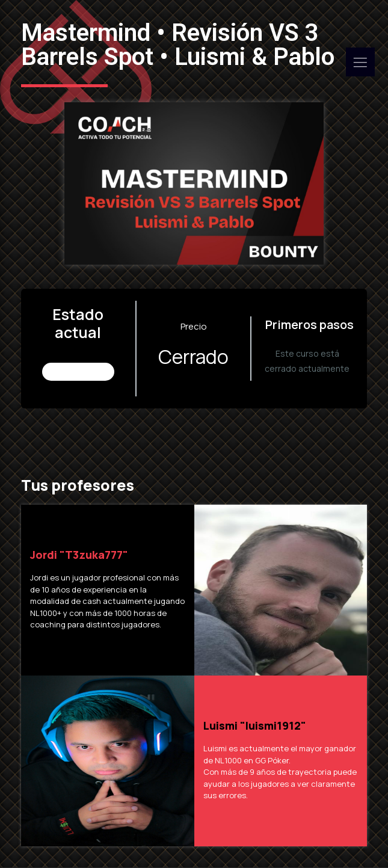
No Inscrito (79, 371)
